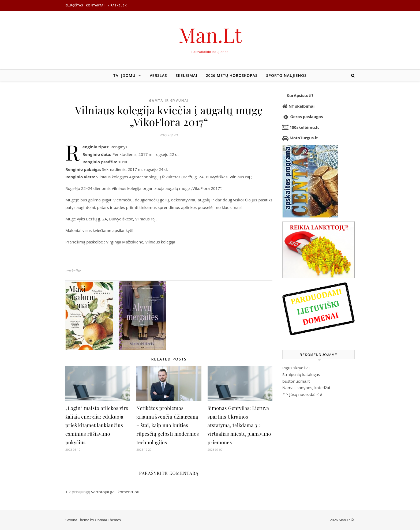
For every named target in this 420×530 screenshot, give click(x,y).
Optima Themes (108, 520)
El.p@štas (74, 5)
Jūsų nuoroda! (302, 394)
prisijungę (81, 492)
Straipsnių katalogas (301, 374)
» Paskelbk (117, 5)
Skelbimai (187, 75)
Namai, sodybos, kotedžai (306, 388)
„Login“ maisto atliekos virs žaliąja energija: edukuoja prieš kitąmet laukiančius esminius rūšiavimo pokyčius (97, 425)
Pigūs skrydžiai (296, 368)
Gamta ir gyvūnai (169, 101)
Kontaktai (95, 5)
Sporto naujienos (286, 75)
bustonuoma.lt (296, 381)
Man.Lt (210, 35)
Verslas (158, 75)
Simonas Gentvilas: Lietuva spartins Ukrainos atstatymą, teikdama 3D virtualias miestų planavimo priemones (239, 425)
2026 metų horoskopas (232, 75)
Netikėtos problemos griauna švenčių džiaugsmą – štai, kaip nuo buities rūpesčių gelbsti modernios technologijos (168, 425)
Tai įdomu (124, 75)
